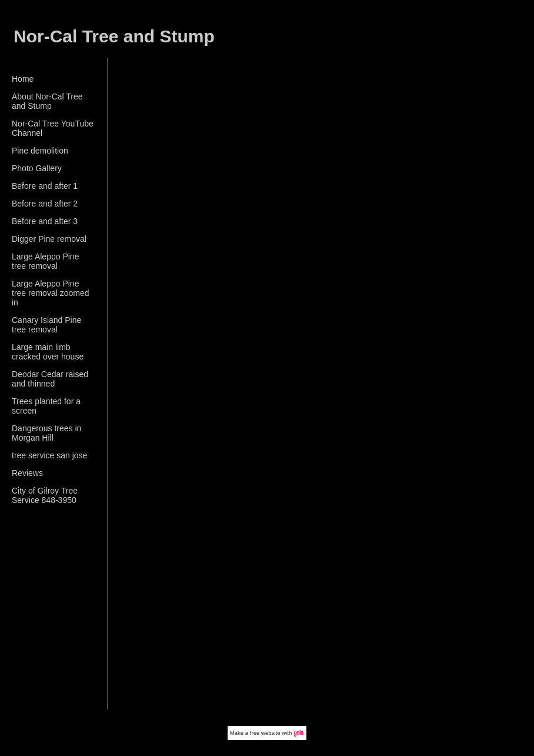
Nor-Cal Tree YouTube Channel (53, 128)
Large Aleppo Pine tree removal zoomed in (51, 293)
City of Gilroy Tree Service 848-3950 (45, 495)
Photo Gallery (37, 168)
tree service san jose (49, 455)
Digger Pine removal (49, 239)
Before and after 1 (45, 186)
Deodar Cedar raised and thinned (50, 379)
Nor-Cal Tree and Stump (114, 36)
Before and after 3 (45, 221)
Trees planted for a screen (46, 406)
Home (23, 79)
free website (265, 733)
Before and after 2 (45, 204)
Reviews (27, 473)
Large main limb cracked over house (48, 352)
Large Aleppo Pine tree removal (45, 261)
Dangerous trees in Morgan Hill (46, 433)
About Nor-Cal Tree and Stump (47, 101)
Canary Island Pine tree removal (46, 325)
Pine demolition (40, 151)
